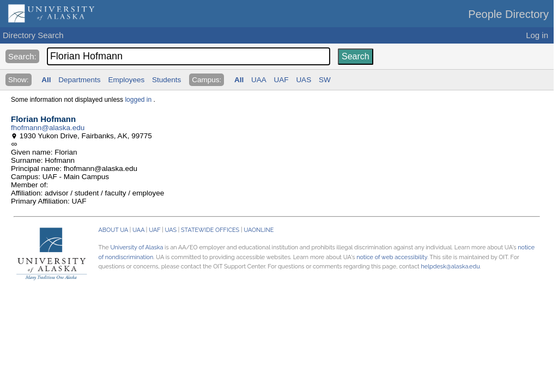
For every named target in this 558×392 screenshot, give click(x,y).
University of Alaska (137, 247)
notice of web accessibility (392, 257)
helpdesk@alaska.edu (451, 267)
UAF (281, 80)
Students (166, 80)
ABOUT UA (113, 230)
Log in (537, 35)
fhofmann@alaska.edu (48, 128)
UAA (259, 80)
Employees (126, 80)
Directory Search (33, 35)
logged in (138, 100)
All (46, 80)
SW (325, 80)
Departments (79, 80)
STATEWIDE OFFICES (210, 230)
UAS (304, 80)
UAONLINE (259, 230)
